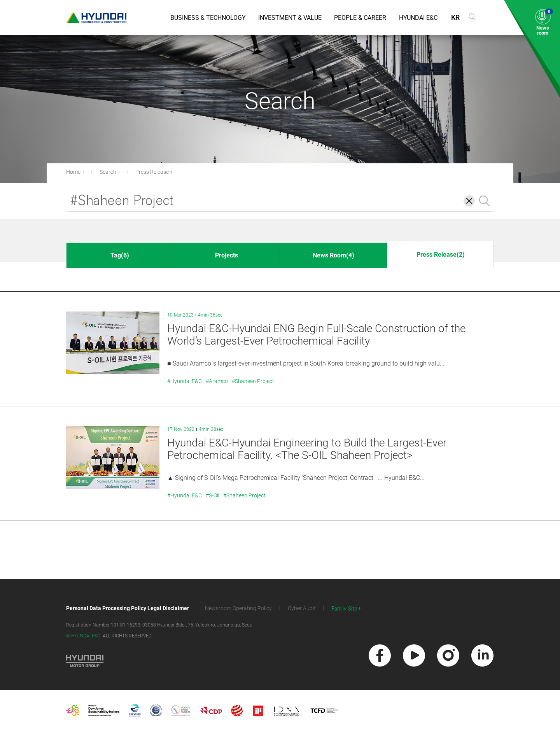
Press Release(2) (441, 255)
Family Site (345, 609)
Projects (227, 255)
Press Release (152, 172)
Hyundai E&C (418, 18)
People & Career (360, 18)
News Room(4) (333, 255)
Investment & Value (290, 18)
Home (73, 172)
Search (108, 172)
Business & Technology (208, 18)
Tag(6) (120, 255)
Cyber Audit (302, 608)
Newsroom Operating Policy (238, 608)
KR (455, 17)
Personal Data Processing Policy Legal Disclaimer (128, 608)
